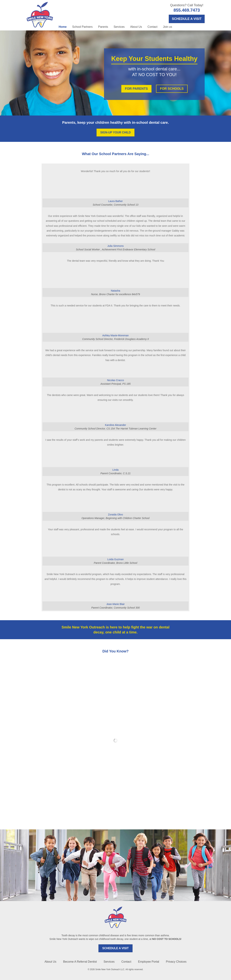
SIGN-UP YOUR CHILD (115, 132)
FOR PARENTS (136, 89)
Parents (103, 27)
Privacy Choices (176, 962)
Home (63, 27)
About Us (136, 27)
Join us (168, 27)
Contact (153, 27)
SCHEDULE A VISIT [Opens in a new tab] (187, 19)
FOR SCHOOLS (172, 89)
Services (119, 27)
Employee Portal (149, 962)
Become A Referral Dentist (80, 962)
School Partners (82, 27)
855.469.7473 (187, 10)
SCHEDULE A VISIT (115, 948)
